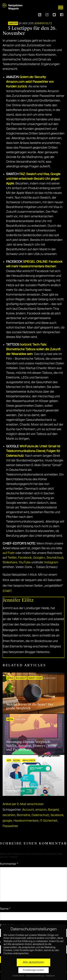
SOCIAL (17, 761)
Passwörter (10, 826)
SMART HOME (35, 678)
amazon (41, 810)
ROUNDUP (21, 678)
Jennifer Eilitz (43, 24)
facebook (57, 815)
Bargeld (53, 810)
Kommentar (9, 864)
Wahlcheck (29, 761)
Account (28, 810)
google (7, 821)
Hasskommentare (26, 821)
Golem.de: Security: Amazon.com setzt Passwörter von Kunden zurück (30, 82)
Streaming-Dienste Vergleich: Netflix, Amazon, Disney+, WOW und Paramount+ (31, 746)
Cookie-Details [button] (19, 976)
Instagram (51, 562)
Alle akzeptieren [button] (33, 962)
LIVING (10, 678)
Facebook (25, 558)
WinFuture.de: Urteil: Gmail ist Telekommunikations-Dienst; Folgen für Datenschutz (33, 451)
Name (5, 909)
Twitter (12, 558)
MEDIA (10, 720)
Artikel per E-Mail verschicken (23, 804)
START (7, 591)
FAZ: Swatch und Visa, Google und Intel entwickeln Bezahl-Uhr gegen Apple (33, 179)
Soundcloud (55, 558)
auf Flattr (9, 553)
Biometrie (23, 815)
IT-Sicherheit (49, 821)
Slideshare (10, 562)
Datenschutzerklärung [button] (35, 976)
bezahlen (9, 815)
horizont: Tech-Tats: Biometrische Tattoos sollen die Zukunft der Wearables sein (33, 349)
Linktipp (13, 24)
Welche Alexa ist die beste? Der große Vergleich (30, 706)
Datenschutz (40, 815)
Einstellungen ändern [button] (34, 970)
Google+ (39, 558)
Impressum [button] (50, 976)
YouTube (25, 562)
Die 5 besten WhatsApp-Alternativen (24, 789)
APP (9, 761)
